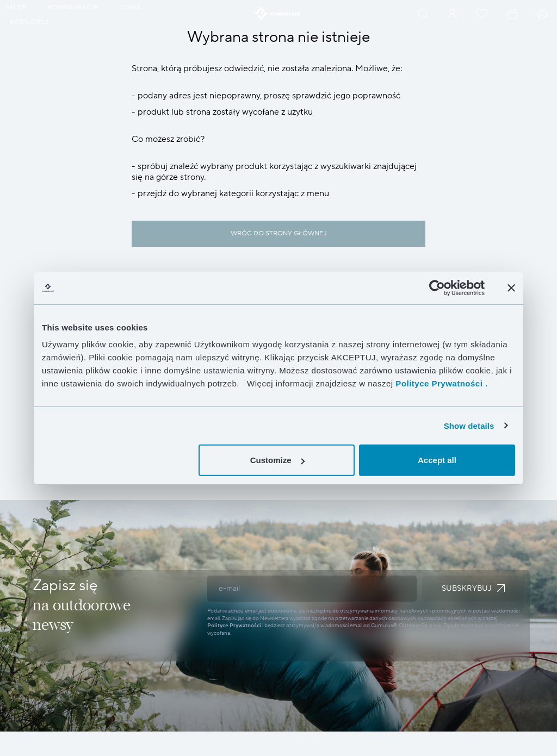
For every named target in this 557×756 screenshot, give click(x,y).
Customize (277, 460)
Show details (469, 425)
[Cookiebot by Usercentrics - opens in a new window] (437, 288)
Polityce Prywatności (234, 625)
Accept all (437, 460)
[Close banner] (511, 288)
